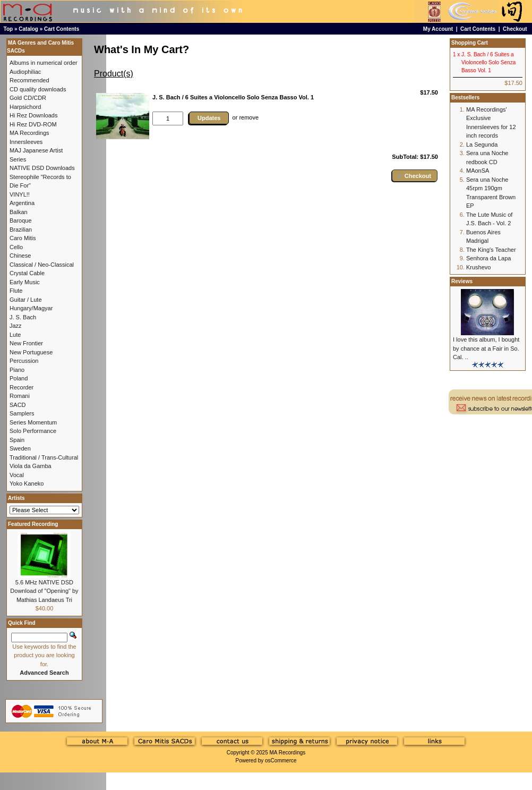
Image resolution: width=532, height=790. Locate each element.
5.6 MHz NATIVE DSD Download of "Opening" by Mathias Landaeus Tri (44, 591)
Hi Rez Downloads (33, 115)
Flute (16, 291)
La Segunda (482, 145)
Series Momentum (33, 422)
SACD (18, 405)
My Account (438, 29)
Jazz (16, 326)
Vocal (17, 475)
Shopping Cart (470, 43)
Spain (17, 440)
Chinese (20, 256)
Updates (209, 118)
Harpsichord (25, 107)
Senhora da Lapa (488, 258)
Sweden (20, 448)
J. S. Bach (23, 317)
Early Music (25, 282)
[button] (415, 176)
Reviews (462, 281)
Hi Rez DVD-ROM (33, 124)
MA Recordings (287, 753)
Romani (20, 396)
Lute (15, 335)
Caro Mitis (23, 238)
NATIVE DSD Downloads (42, 168)
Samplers (22, 413)
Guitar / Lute (26, 300)
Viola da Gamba (31, 466)
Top (8, 29)
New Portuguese (31, 352)
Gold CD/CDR (28, 98)
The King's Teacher (491, 250)
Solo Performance (33, 431)
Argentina (22, 203)
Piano (17, 370)
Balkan (19, 212)
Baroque (21, 220)
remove (249, 117)
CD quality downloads (38, 89)
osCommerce (281, 761)
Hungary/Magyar (31, 308)
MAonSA (478, 171)
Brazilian (21, 230)
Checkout (515, 29)
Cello (16, 247)
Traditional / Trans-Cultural (44, 457)
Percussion (24, 361)
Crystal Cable (27, 273)
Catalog (28, 29)
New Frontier (26, 343)
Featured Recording (33, 524)
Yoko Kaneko (27, 483)
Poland (19, 378)
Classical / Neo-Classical (42, 265)
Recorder (22, 387)
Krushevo (478, 267)
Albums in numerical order (44, 63)
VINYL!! (20, 194)
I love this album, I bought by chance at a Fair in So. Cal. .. (486, 348)
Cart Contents (62, 29)
